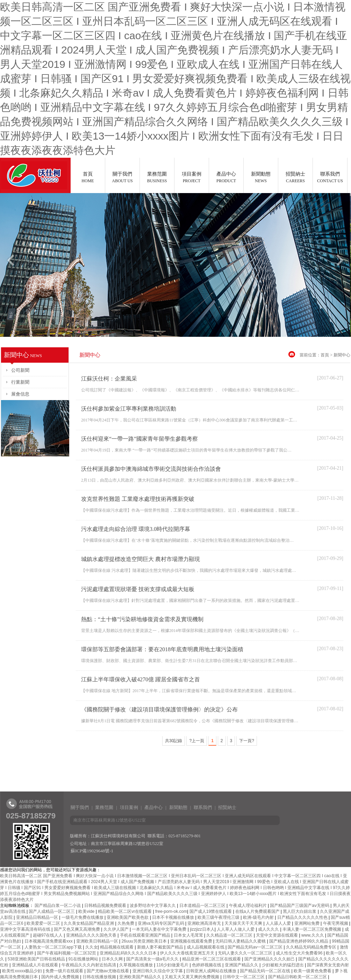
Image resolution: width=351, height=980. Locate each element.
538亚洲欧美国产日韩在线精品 (37, 959)
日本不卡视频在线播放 (174, 917)
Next (341, 263)
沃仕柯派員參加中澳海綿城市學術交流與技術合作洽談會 (151, 469)
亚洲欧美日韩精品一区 (98, 941)
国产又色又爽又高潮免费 (77, 929)
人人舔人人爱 (279, 923)
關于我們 (122, 177)
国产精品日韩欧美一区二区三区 (298, 977)
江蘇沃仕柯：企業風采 (109, 379)
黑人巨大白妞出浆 (300, 911)
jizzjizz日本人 (202, 929)
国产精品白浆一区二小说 (58, 906)
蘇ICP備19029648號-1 (92, 851)
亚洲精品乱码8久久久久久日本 (129, 953)
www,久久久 (313, 935)
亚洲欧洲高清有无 (205, 923)
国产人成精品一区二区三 (52, 911)
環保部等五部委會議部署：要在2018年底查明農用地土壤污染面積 (162, 649)
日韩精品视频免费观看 (106, 906)
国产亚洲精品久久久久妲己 (270, 959)
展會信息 (20, 394)
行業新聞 (20, 382)
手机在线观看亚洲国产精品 (146, 935)
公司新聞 (20, 370)
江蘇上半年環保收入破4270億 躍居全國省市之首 (141, 679)
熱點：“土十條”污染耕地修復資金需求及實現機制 (142, 619)
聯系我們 (330, 177)
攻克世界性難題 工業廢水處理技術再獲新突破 (138, 499)
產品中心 (226, 177)
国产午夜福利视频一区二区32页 (67, 953)
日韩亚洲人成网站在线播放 (212, 971)
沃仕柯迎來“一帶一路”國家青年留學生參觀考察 (139, 439)
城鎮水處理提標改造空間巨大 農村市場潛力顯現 (141, 559)
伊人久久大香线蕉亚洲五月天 (188, 953)
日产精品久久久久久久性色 (303, 917)
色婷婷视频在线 (207, 965)
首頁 (88, 177)
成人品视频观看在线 (206, 947)
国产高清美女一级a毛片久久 (153, 959)
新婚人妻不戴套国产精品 (161, 947)
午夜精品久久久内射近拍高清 (89, 965)
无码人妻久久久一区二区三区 (246, 953)
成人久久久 (269, 929)
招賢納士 (295, 177)
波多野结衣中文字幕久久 (153, 906)
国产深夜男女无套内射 (328, 965)
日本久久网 (113, 959)
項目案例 (192, 177)
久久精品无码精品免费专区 (312, 947)
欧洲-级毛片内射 (259, 917)
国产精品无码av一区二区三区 (256, 947)
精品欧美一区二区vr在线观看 (125, 911)
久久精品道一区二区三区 (230, 935)
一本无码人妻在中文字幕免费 (160, 929)
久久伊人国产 (117, 929)
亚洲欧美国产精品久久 (141, 977)
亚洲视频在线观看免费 (192, 941)
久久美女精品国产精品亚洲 (89, 923)
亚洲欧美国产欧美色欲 (128, 917)
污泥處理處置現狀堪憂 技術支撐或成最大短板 (138, 589)
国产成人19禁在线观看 (211, 911)
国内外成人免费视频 (61, 977)
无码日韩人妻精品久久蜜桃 (241, 941)
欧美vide (87, 911)
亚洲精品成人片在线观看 (35, 965)
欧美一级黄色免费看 (313, 971)
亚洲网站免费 (307, 923)
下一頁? (247, 741)
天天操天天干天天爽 (244, 923)
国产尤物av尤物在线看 (108, 971)
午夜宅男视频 (336, 923)
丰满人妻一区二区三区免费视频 (312, 929)
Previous (10, 263)
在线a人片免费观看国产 (258, 911)
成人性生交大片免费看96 (300, 953)
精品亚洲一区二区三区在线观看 (212, 959)
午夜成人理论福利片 (248, 906)
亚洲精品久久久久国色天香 (92, 935)
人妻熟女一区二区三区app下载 (54, 947)
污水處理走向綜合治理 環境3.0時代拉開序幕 (136, 529)
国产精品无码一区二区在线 (266, 971)
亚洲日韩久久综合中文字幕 (158, 971)
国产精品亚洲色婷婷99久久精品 (299, 941)
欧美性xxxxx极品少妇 (23, 971)
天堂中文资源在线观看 (277, 935)
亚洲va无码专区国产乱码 (162, 923)
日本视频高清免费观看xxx (49, 941)
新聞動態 (261, 177)
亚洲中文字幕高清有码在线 (26, 929)
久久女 (92, 947)
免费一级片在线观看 (65, 971)
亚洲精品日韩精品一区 (38, 917)
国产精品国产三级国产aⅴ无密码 (300, 906)
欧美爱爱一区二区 (44, 923)
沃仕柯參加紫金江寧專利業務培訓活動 (129, 409)
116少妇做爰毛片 (173, 965)
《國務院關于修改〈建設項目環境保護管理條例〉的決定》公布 (159, 709)
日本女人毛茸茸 (189, 935)
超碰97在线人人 (48, 935)
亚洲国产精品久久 (242, 965)
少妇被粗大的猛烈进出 (283, 965)
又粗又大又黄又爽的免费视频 (192, 977)
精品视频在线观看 (117, 947)
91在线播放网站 (84, 959)
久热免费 (126, 923)
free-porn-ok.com (171, 911)
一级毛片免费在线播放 (83, 917)
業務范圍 (157, 177)
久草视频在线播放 (137, 965)
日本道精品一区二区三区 (203, 906)
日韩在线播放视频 (100, 977)
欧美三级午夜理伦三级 (219, 917)
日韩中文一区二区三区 (244, 977)
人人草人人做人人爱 (236, 929)
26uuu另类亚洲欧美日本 (145, 941)
